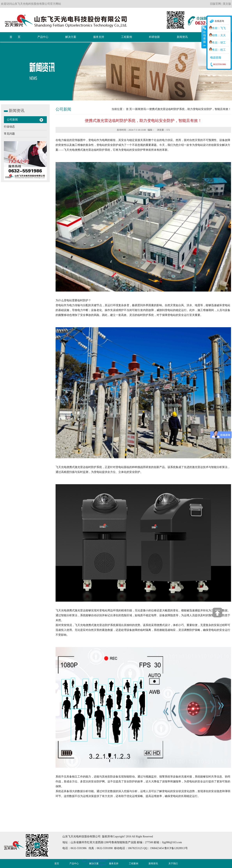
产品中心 (74, 864)
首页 (57, 864)
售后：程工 (217, 50)
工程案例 (134, 864)
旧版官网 (215, 4)
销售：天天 (217, 35)
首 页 (129, 109)
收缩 (204, 37)
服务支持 (114, 864)
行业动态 (9, 127)
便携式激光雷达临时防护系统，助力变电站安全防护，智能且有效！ (190, 109)
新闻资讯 (141, 109)
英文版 (227, 4)
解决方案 (94, 864)
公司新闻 (12, 120)
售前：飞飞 (217, 28)
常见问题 (9, 134)
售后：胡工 (217, 43)
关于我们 (173, 864)
